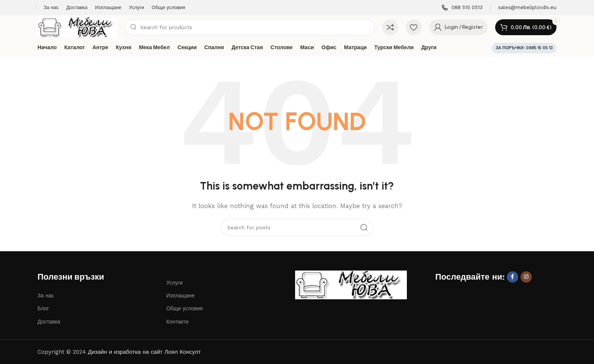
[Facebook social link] (513, 277)
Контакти (177, 322)
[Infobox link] (462, 8)
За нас (46, 296)
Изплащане (181, 296)
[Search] (250, 27)
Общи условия (184, 308)
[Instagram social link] (526, 277)
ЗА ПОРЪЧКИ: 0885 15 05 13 (524, 48)
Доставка (49, 322)
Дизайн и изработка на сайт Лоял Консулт (144, 352)
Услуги (174, 283)
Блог (43, 308)
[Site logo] (77, 27)
